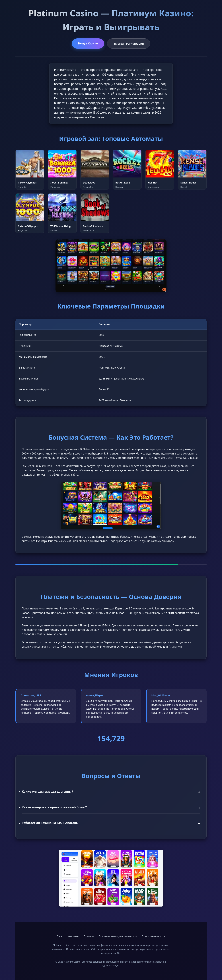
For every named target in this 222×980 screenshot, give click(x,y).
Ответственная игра (153, 936)
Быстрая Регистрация (129, 44)
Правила (89, 936)
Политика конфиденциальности (118, 936)
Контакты (73, 936)
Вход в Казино (88, 43)
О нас (60, 936)
